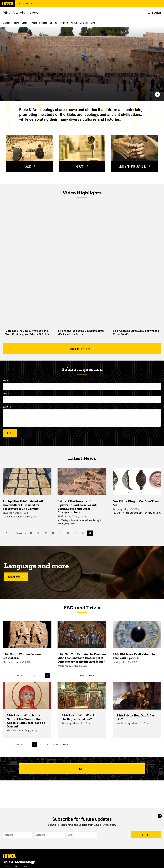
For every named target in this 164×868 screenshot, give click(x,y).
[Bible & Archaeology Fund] (135, 148)
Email (5, 394)
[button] (154, 13)
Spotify (53, 23)
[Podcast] (82, 148)
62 (84, 533)
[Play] (157, 94)
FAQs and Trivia (82, 607)
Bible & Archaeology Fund (135, 166)
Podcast (82, 166)
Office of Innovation (25, 4)
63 (91, 534)
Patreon (64, 23)
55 (32, 533)
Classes (6, 23)
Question (7, 407)
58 (54, 533)
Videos (25, 23)
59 (61, 533)
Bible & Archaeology (20, 13)
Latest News (82, 458)
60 (69, 533)
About (74, 23)
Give (93, 23)
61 (76, 533)
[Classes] (29, 148)
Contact (84, 23)
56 (39, 533)
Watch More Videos (82, 349)
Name (5, 381)
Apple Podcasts (39, 23)
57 (47, 533)
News (16, 23)
